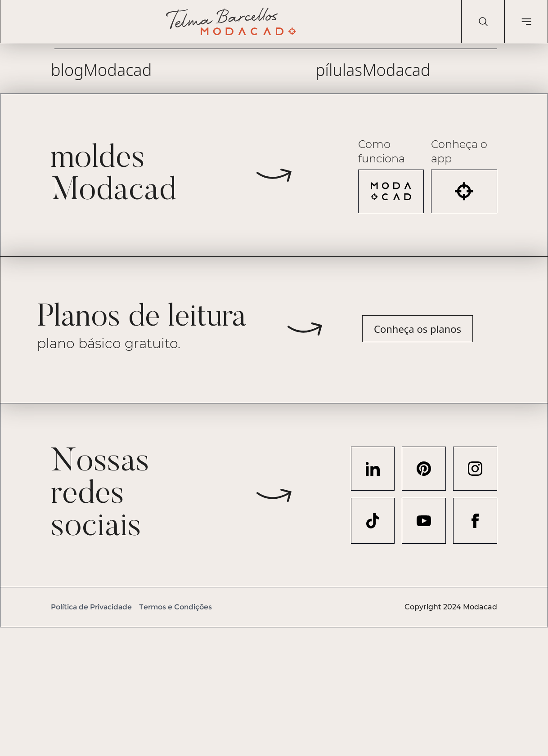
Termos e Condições (175, 607)
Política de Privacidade (91, 607)
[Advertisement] (270, 690)
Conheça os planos (418, 329)
